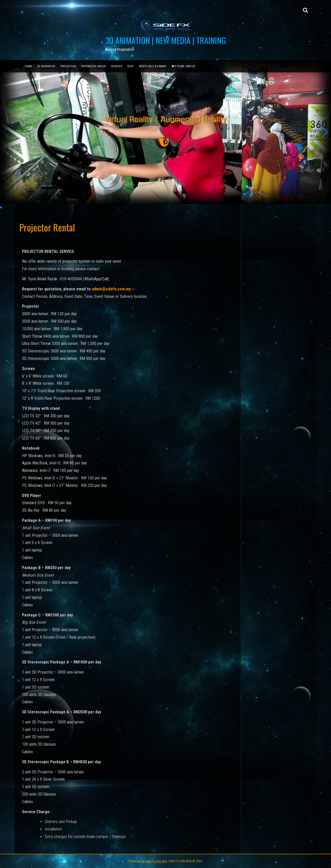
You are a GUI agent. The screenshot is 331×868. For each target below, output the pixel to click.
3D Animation (46, 66)
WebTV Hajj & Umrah (153, 66)
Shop (130, 66)
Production (68, 66)
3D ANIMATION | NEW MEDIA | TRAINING (166, 40)
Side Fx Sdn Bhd (156, 861)
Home (28, 66)
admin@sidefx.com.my (111, 289)
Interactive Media (93, 66)
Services (116, 66)
